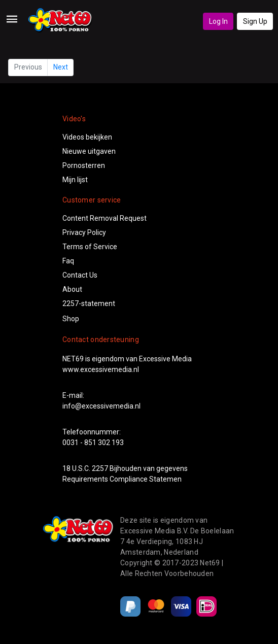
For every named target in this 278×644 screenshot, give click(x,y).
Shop (71, 319)
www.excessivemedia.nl (101, 369)
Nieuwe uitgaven (89, 151)
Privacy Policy (84, 232)
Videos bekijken (87, 137)
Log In (218, 21)
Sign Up (255, 21)
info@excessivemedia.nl (101, 406)
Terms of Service (90, 247)
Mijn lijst (75, 180)
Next (61, 67)
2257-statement (89, 303)
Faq (68, 261)
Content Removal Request (105, 218)
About (72, 289)
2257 (100, 468)
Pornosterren (84, 165)
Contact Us (80, 275)
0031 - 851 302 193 (93, 443)
